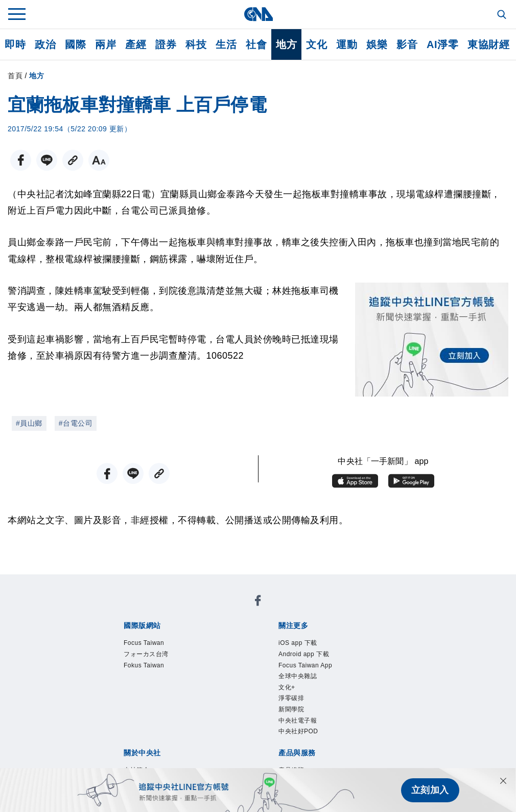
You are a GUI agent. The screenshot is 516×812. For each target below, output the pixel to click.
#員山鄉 (29, 423)
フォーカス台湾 (146, 654)
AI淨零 (442, 44)
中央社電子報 (298, 721)
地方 (286, 44)
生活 (226, 44)
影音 (407, 44)
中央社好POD (298, 731)
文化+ (287, 687)
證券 (166, 44)
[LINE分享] (47, 160)
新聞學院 (291, 709)
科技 (196, 44)
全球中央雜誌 (298, 676)
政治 (45, 44)
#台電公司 (76, 423)
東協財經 (488, 44)
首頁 (15, 76)
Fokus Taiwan (144, 665)
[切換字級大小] (99, 160)
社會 (256, 44)
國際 (75, 44)
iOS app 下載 (298, 643)
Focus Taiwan (144, 643)
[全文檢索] (503, 15)
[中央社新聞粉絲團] (258, 602)
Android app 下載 (304, 654)
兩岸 (105, 44)
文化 (316, 44)
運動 (347, 44)
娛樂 (377, 44)
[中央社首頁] (258, 14)
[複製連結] (73, 160)
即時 (15, 44)
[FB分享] (21, 160)
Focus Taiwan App (305, 665)
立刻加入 (430, 790)
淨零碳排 (291, 698)
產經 (136, 44)
